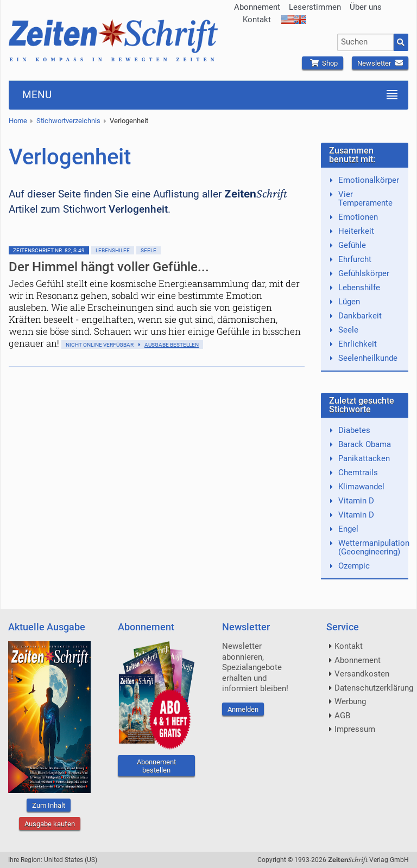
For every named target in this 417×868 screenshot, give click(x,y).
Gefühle (352, 245)
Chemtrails (358, 473)
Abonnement (257, 7)
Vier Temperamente (365, 199)
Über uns (366, 7)
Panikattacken (364, 458)
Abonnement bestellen (156, 766)
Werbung (350, 701)
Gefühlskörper (364, 273)
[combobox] (365, 42)
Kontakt (257, 20)
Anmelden (243, 709)
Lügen (349, 302)
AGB (342, 716)
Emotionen (358, 217)
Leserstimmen (315, 7)
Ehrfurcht (355, 259)
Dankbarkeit (360, 316)
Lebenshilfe (113, 250)
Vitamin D (356, 501)
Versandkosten (362, 674)
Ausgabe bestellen (172, 345)
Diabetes (354, 430)
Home (18, 121)
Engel (348, 529)
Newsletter (380, 63)
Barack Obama (365, 444)
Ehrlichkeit (358, 344)
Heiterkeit (356, 231)
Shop (323, 63)
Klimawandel (361, 487)
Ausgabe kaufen (50, 824)
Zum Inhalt (49, 805)
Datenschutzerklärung (374, 688)
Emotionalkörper (369, 180)
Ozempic (354, 566)
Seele (149, 250)
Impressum (355, 729)
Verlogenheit (129, 121)
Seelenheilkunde (368, 358)
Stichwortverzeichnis (68, 121)
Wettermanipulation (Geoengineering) (374, 547)
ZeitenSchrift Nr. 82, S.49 (49, 250)
